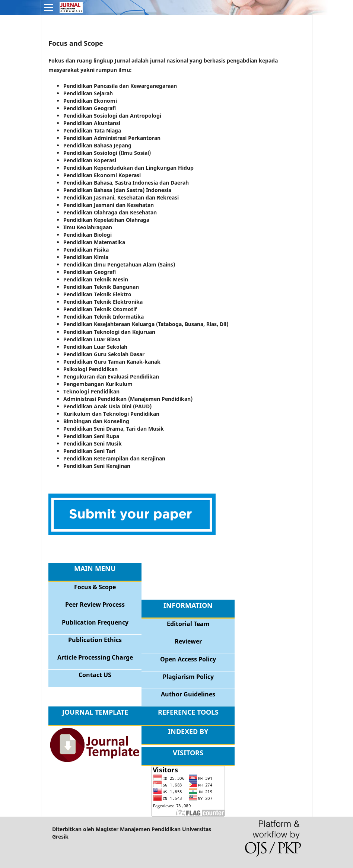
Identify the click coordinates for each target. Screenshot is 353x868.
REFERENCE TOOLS (188, 712)
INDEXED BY (188, 731)
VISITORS (188, 753)
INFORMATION (188, 605)
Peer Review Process (95, 604)
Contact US (95, 675)
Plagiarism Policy (188, 677)
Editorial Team (188, 624)
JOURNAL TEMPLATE (95, 712)
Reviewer (188, 641)
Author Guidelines (188, 694)
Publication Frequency (95, 622)
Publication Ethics (95, 640)
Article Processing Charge (95, 657)
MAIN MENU (95, 568)
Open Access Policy (188, 659)
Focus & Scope (95, 587)
